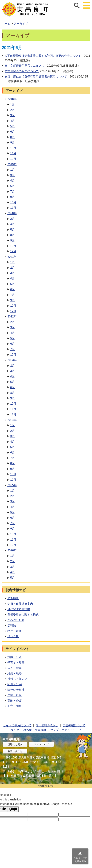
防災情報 (13, 598)
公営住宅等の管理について (22, 71)
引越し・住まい (17, 679)
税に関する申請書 (19, 609)
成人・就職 (15, 668)
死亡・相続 (15, 706)
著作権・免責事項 (35, 730)
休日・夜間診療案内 (20, 604)
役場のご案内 (15, 744)
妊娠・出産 (15, 657)
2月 (12, 110)
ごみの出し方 (16, 620)
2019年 (12, 164)
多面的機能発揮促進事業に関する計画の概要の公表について (43, 56)
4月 (12, 121)
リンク (15, 730)
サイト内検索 (77, 6)
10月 (13, 148)
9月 (12, 142)
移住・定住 (15, 631)
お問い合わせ (15, 751)
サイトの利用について (17, 725)
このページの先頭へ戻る (80, 860)
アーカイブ (21, 24)
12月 (13, 159)
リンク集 (13, 636)
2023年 (12, 360)
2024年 (12, 420)
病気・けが (15, 684)
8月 (12, 137)
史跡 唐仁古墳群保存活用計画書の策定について (36, 77)
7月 (12, 192)
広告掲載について (74, 725)
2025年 (12, 485)
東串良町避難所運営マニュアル (24, 66)
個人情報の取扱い (47, 725)
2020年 (12, 213)
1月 (12, 104)
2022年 (12, 317)
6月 (12, 132)
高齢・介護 (15, 701)
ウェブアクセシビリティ (66, 730)
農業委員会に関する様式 (23, 615)
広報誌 (12, 625)
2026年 (12, 550)
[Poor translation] (13, 809)
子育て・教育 (16, 663)
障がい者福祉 (16, 690)
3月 (12, 115)
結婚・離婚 (15, 673)
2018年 (12, 99)
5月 (12, 126)
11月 (13, 153)
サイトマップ (41, 744)
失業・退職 (15, 695)
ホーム (6, 24)
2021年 (12, 257)
